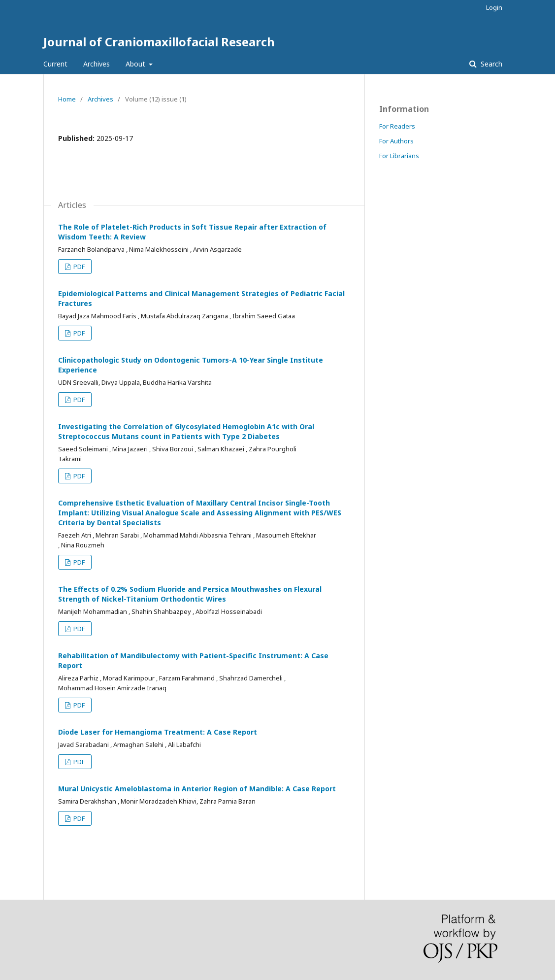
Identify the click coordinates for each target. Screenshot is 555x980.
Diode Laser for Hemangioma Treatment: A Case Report (158, 732)
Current (55, 64)
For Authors (396, 141)
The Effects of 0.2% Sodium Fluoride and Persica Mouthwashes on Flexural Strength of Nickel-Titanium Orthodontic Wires (190, 594)
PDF (78, 267)
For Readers (397, 126)
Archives (97, 64)
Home (67, 99)
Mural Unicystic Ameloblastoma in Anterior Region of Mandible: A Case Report (197, 789)
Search (490, 64)
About (136, 64)
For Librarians (399, 156)
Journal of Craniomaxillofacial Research (159, 42)
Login (494, 7)
